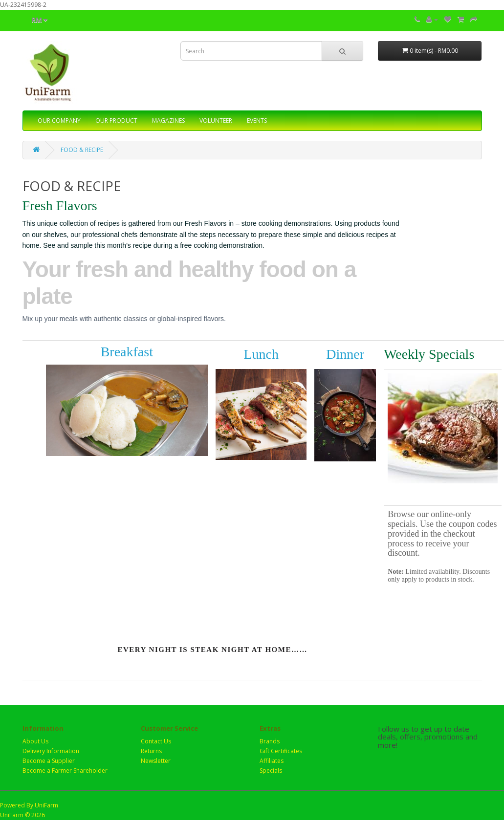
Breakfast (127, 352)
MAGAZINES (168, 120)
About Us (35, 741)
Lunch (261, 354)
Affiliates (272, 761)
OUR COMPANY (59, 120)
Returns (151, 751)
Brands (270, 741)
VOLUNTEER (216, 120)
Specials (271, 771)
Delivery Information (51, 751)
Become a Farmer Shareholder (65, 771)
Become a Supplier (49, 761)
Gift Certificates (281, 751)
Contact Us (156, 741)
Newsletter (156, 761)
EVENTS (257, 120)
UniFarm (46, 805)
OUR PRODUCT (116, 120)
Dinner (345, 354)
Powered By (17, 805)
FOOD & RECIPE (82, 150)
